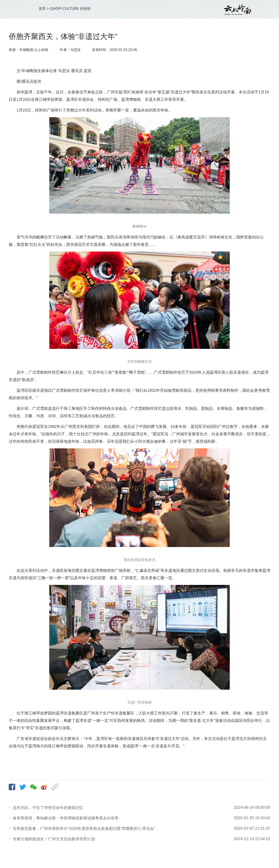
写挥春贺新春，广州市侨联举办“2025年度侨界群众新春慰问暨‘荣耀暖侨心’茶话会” (84, 829)
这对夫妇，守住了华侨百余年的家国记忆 (48, 808)
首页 (42, 9)
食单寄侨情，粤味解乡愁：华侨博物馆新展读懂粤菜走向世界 (66, 818)
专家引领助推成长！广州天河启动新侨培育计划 (54, 839)
